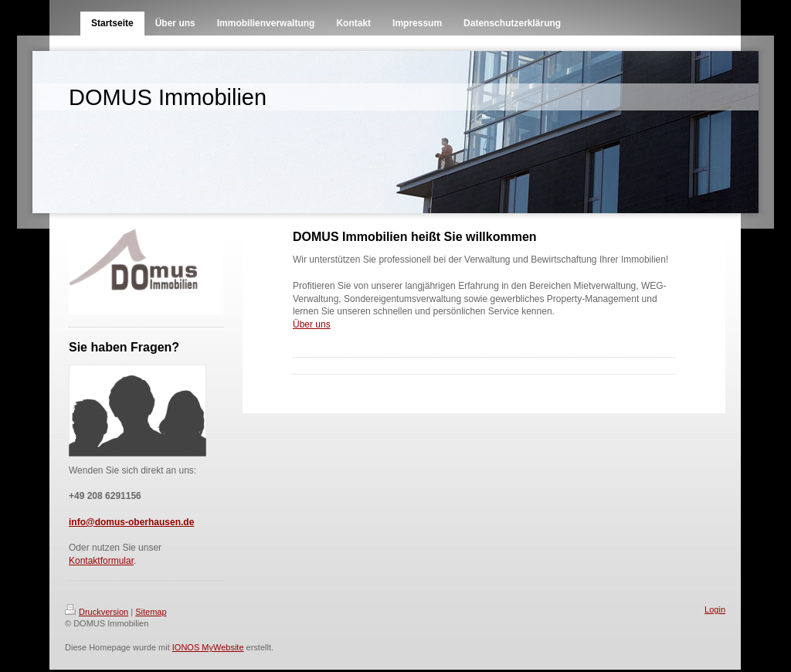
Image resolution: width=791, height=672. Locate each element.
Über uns (312, 324)
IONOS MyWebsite (208, 647)
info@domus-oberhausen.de (131, 522)
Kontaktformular (101, 561)
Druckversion (97, 612)
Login (715, 609)
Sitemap (151, 612)
